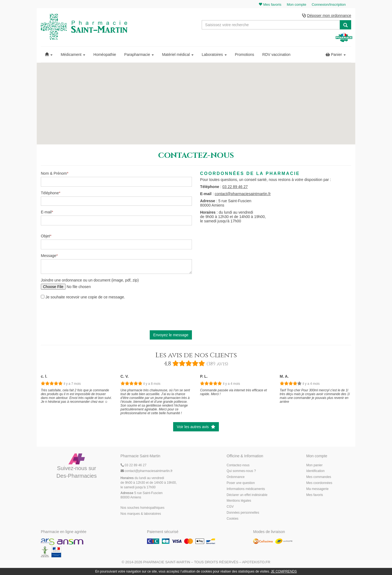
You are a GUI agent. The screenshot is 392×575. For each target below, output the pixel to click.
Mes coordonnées (319, 484)
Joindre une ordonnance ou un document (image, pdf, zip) (90, 281)
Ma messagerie (317, 490)
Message (49, 257)
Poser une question (241, 484)
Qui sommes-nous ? (241, 472)
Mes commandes (319, 478)
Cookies (233, 520)
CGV (230, 508)
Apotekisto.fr (256, 563)
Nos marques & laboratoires (141, 515)
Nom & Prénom (54, 174)
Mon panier (314, 466)
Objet (45, 237)
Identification (315, 472)
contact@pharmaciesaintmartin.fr (243, 195)
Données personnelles (243, 514)
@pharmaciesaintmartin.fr (147, 472)
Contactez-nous (238, 466)
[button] (49, 56)
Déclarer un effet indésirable (247, 496)
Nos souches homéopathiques (143, 509)
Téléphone (50, 194)
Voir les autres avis (196, 428)
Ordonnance (236, 478)
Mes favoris (315, 496)
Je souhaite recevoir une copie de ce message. (83, 298)
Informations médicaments (246, 490)
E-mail (46, 213)
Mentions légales (239, 502)
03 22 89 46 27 (235, 187)
